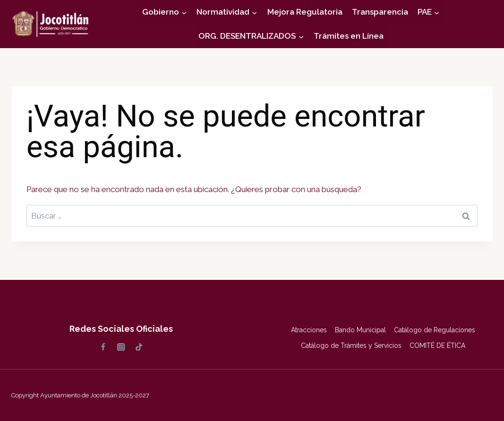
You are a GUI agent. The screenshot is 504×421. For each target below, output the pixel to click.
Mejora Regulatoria (305, 12)
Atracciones (309, 330)
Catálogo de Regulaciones (435, 330)
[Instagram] (121, 347)
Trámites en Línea (349, 36)
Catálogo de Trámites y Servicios (351, 345)
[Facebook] (103, 347)
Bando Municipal (360, 330)
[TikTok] (139, 347)
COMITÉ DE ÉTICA (437, 345)
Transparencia (380, 12)
